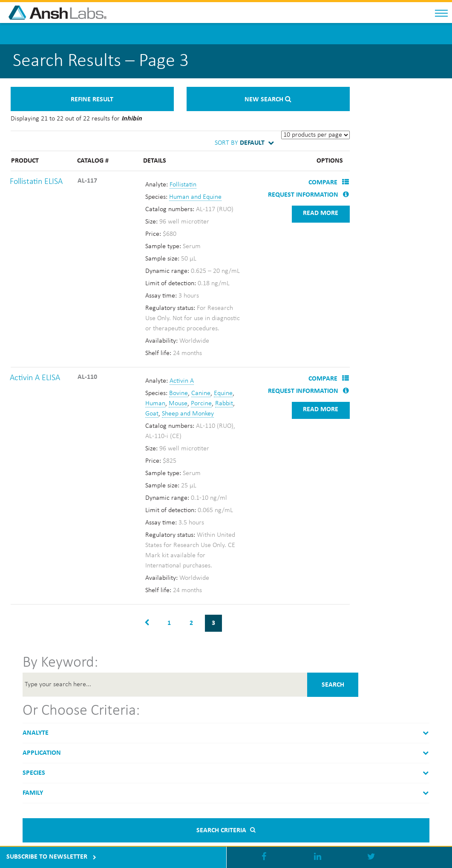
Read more (321, 213)
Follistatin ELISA (36, 182)
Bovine (178, 393)
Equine (223, 393)
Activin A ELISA (35, 378)
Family (33, 793)
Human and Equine (195, 197)
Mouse (178, 404)
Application (42, 753)
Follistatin (183, 185)
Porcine (201, 404)
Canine (201, 393)
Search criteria (226, 831)
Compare (329, 183)
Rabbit (224, 404)
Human (155, 404)
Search (333, 685)
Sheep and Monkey (188, 414)
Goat (152, 414)
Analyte (36, 733)
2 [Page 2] (191, 623)
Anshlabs (76, 13)
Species (34, 773)
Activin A (182, 381)
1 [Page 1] (169, 623)
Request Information (308, 195)
